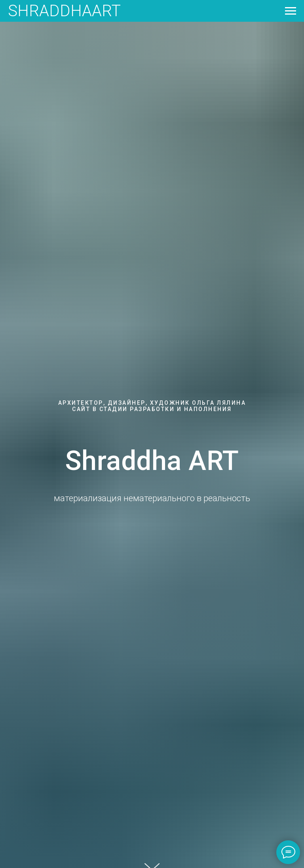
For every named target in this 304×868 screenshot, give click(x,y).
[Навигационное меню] (291, 11)
